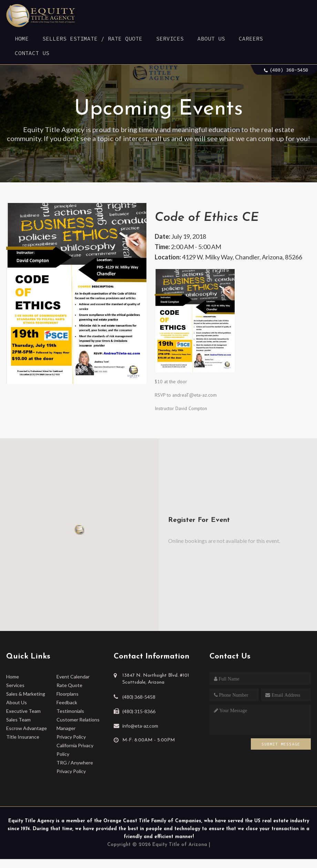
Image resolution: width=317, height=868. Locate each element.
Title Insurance (23, 737)
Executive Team (23, 711)
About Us (211, 39)
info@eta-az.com (140, 726)
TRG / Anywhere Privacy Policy (75, 767)
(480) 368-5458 (289, 70)
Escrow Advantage (27, 728)
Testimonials (70, 711)
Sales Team (18, 720)
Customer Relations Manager (78, 724)
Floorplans (68, 694)
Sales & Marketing (26, 694)
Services (170, 39)
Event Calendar (73, 677)
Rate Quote (69, 685)
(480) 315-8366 (139, 711)
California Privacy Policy (75, 750)
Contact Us (32, 53)
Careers (251, 39)
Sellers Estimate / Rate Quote (92, 39)
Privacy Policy (71, 737)
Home (22, 39)
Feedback (67, 702)
